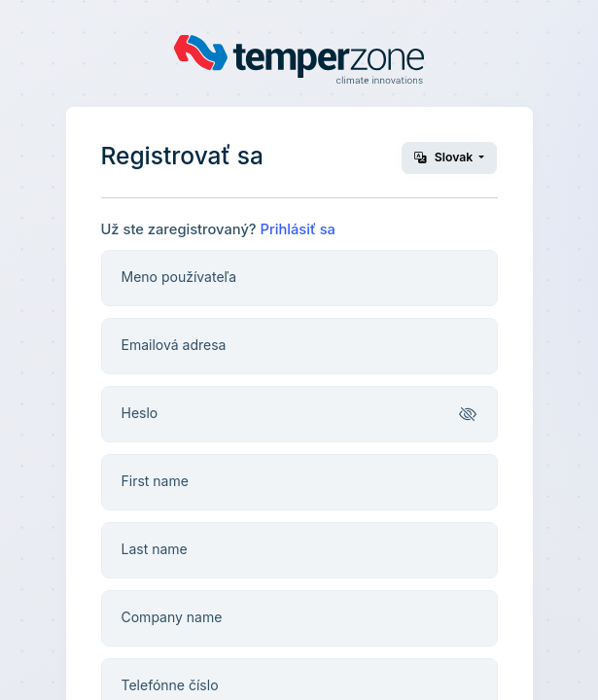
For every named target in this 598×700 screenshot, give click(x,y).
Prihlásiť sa (298, 229)
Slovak (445, 157)
